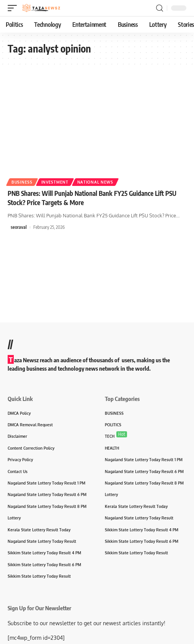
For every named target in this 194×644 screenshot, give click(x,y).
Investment (55, 182)
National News (95, 182)
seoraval (19, 227)
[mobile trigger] (14, 8)
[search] (160, 8)
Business (22, 182)
